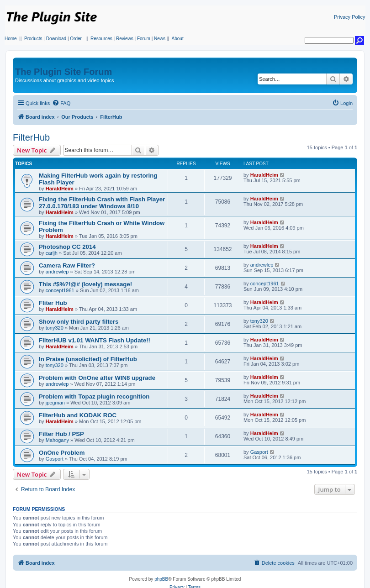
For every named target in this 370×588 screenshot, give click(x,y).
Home (11, 39)
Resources (101, 39)
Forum (144, 39)
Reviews (125, 39)
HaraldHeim (60, 189)
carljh (52, 253)
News (160, 39)
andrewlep (57, 272)
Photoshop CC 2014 (67, 247)
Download (56, 39)
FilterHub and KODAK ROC (78, 415)
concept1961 (60, 290)
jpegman (55, 403)
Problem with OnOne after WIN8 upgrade (97, 378)
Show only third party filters (79, 322)
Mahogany (57, 440)
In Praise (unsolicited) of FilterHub (88, 359)
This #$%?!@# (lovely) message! (85, 284)
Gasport (55, 459)
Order (76, 39)
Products (33, 39)
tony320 (55, 328)
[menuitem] (61, 103)
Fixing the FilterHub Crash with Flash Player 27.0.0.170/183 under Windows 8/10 (102, 203)
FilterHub (31, 137)
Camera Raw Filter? (67, 265)
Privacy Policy (349, 17)
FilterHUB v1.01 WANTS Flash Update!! (95, 340)
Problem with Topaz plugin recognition (94, 396)
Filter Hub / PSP (61, 434)
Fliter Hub (53, 303)
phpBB (161, 579)
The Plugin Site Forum (63, 72)
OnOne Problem (62, 453)
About (178, 39)
